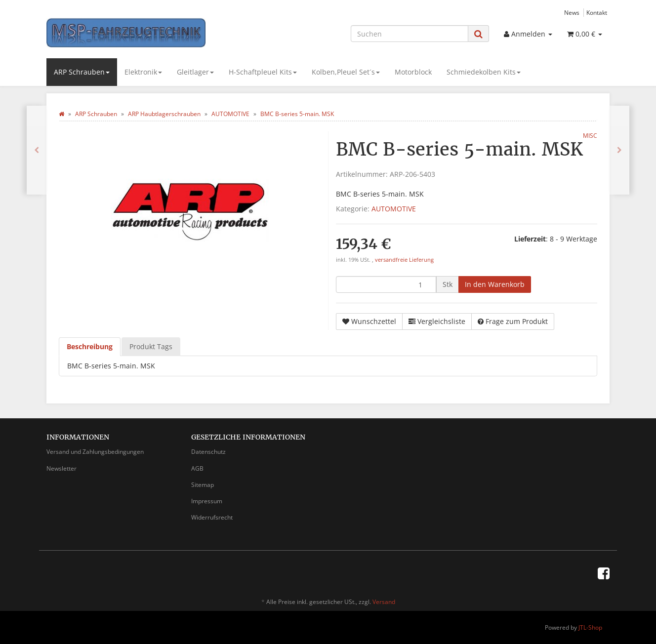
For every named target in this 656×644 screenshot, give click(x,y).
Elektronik (143, 72)
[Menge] (386, 284)
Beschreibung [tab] (90, 346)
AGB (197, 468)
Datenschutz (208, 452)
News (572, 12)
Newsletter (61, 468)
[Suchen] (410, 34)
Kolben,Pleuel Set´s (346, 72)
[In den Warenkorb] (495, 284)
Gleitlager (195, 72)
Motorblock (413, 72)
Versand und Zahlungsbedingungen (95, 452)
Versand (384, 602)
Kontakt (597, 12)
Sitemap (203, 485)
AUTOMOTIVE (394, 209)
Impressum (207, 501)
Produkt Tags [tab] (151, 346)
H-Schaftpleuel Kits (263, 72)
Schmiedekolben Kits (484, 72)
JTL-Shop (590, 627)
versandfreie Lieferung (404, 260)
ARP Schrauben (82, 72)
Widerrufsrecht (212, 517)
